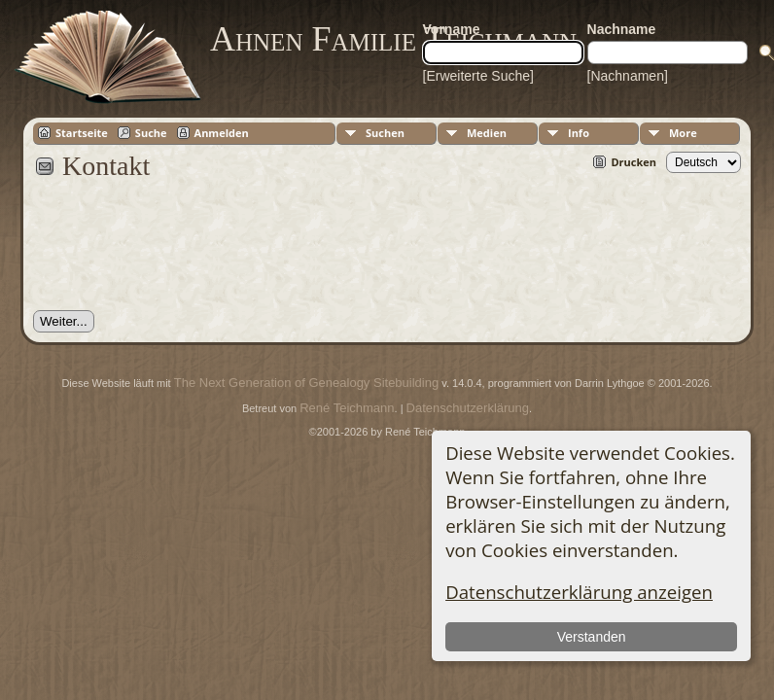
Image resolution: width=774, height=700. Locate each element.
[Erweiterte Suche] (478, 76)
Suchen (385, 133)
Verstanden (592, 637)
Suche (151, 133)
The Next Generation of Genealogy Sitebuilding (306, 383)
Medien (487, 133)
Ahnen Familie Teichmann (393, 39)
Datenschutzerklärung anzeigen (579, 592)
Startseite (82, 133)
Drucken (633, 162)
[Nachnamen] (628, 76)
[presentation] (181, 256)
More (683, 133)
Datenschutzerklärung (468, 408)
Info (579, 133)
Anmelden (222, 133)
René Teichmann (347, 408)
